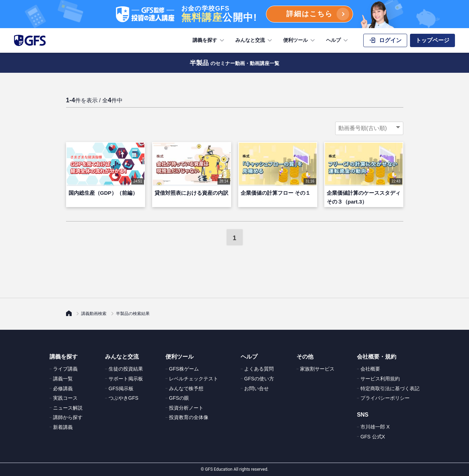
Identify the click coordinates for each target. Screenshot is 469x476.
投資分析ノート (186, 408)
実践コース (65, 398)
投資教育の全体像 (189, 417)
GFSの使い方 (259, 379)
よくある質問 (259, 369)
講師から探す (68, 417)
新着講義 (63, 427)
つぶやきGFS (123, 398)
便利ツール (300, 40)
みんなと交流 (254, 40)
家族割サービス (317, 369)
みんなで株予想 (186, 388)
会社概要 (370, 369)
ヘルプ (338, 40)
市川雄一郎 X (375, 427)
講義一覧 (63, 379)
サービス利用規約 (380, 379)
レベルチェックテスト (194, 379)
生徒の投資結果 (126, 369)
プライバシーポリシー (385, 398)
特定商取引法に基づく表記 (390, 388)
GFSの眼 (179, 398)
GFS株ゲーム (184, 369)
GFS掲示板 (121, 388)
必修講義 (63, 388)
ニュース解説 (68, 408)
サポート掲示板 (126, 379)
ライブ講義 (65, 369)
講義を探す (209, 40)
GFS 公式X (373, 437)
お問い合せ (256, 388)
